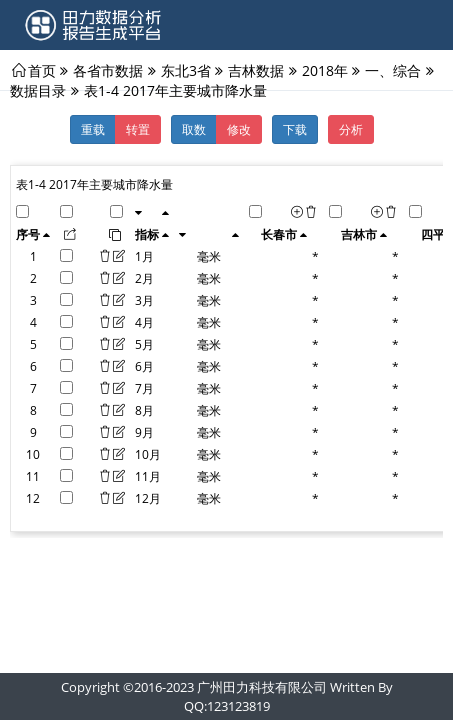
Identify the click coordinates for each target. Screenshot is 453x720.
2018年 (325, 70)
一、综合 (393, 70)
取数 (194, 129)
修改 (239, 129)
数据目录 (38, 90)
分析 (351, 129)
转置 (138, 129)
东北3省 (186, 70)
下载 (295, 129)
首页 (42, 70)
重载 (93, 129)
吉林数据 (256, 70)
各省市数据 (108, 70)
